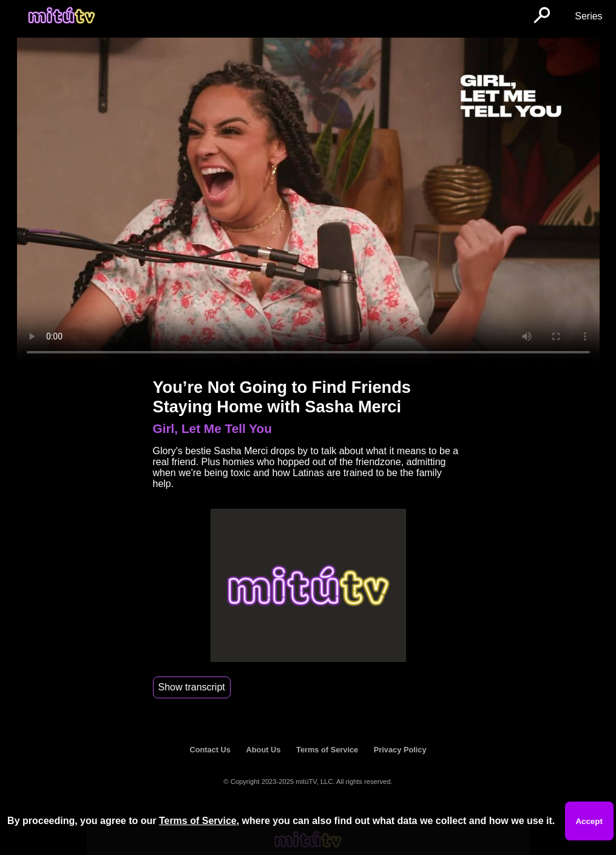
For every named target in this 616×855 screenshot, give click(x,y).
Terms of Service (327, 750)
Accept (589, 821)
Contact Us (210, 750)
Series (588, 16)
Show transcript (192, 687)
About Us (264, 750)
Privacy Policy (400, 750)
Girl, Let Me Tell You (212, 428)
